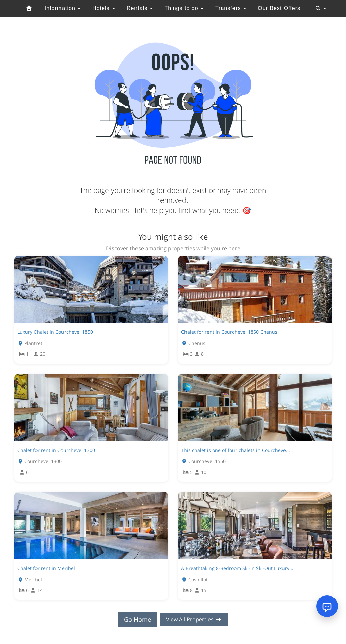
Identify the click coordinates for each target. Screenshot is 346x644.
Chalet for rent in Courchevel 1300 (56, 450)
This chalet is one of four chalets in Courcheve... (236, 450)
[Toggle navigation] (321, 8)
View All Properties (194, 619)
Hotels (104, 8)
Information (63, 8)
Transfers (231, 8)
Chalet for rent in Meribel (46, 568)
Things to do (184, 8)
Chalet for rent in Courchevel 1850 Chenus (229, 332)
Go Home (134, 619)
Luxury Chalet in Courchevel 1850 (55, 332)
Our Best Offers (279, 8)
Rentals (140, 8)
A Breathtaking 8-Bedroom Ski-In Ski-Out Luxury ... (238, 568)
